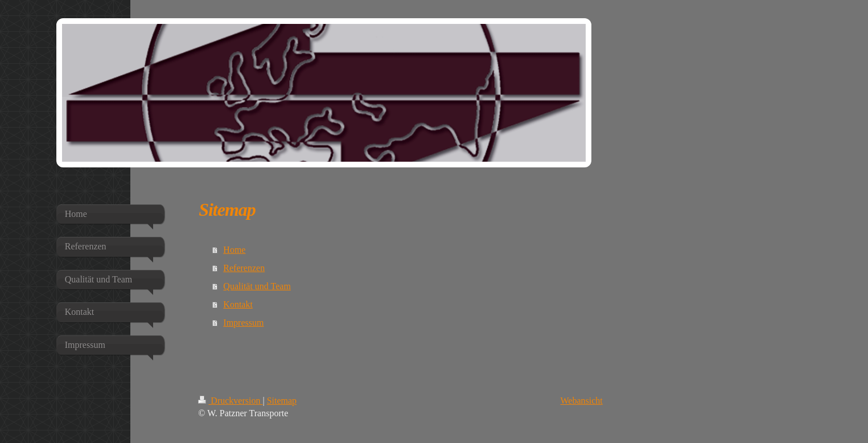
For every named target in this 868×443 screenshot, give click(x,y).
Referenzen (244, 268)
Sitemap (282, 401)
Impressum (243, 323)
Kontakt (238, 304)
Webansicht (582, 401)
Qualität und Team (257, 286)
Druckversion (230, 401)
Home (234, 250)
